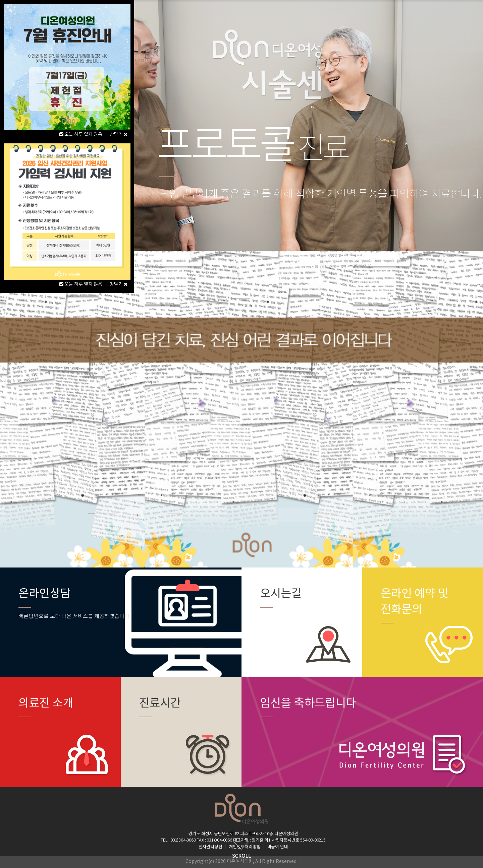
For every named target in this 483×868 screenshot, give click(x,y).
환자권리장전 (210, 847)
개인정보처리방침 (245, 847)
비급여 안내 (278, 847)
